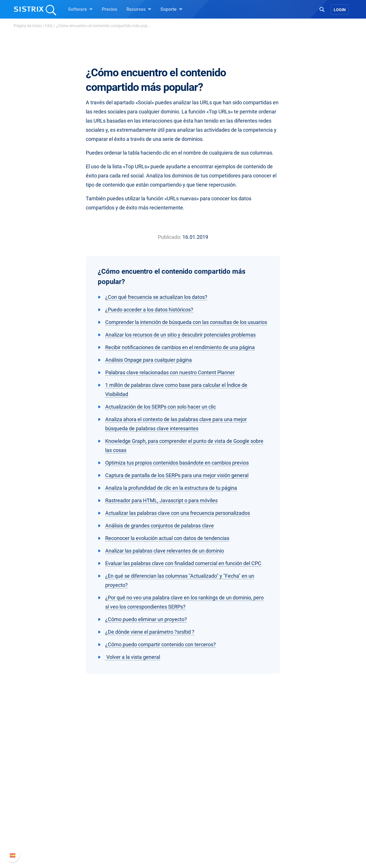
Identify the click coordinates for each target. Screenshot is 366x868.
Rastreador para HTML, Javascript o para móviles (161, 500)
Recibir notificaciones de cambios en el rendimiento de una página (180, 347)
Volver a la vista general (133, 657)
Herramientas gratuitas (213, 827)
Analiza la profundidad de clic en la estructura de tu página (171, 488)
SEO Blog (199, 818)
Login (340, 10)
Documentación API (276, 818)
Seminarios (201, 808)
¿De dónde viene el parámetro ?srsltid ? (150, 632)
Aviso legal (69, 843)
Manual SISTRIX (280, 799)
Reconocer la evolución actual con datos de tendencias (167, 538)
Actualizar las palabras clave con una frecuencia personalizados (178, 513)
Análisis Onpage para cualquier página (149, 360)
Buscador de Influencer (147, 827)
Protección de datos (78, 830)
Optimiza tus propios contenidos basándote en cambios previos (177, 463)
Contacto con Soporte (278, 827)
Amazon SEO (137, 818)
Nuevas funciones (274, 808)
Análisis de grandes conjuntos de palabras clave (160, 526)
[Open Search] (322, 9)
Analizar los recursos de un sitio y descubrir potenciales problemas (180, 335)
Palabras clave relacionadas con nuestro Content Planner (170, 372)
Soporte (171, 9)
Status (262, 836)
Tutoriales (200, 836)
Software (80, 9)
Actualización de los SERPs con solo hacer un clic (161, 407)
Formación (69, 818)
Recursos (139, 9)
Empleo (76, 808)
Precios (110, 9)
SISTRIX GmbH (75, 788)
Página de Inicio (28, 26)
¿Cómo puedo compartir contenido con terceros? (161, 644)
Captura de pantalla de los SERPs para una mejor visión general (177, 475)
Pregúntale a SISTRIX (211, 799)
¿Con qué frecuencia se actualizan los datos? (156, 297)
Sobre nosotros (74, 799)
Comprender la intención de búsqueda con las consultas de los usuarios (186, 322)
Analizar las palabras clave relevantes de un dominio (165, 551)
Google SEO (136, 808)
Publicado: (170, 237)
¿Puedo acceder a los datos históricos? (149, 310)
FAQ (49, 26)
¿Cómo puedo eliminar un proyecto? (146, 619)
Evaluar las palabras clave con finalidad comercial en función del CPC (183, 563)
